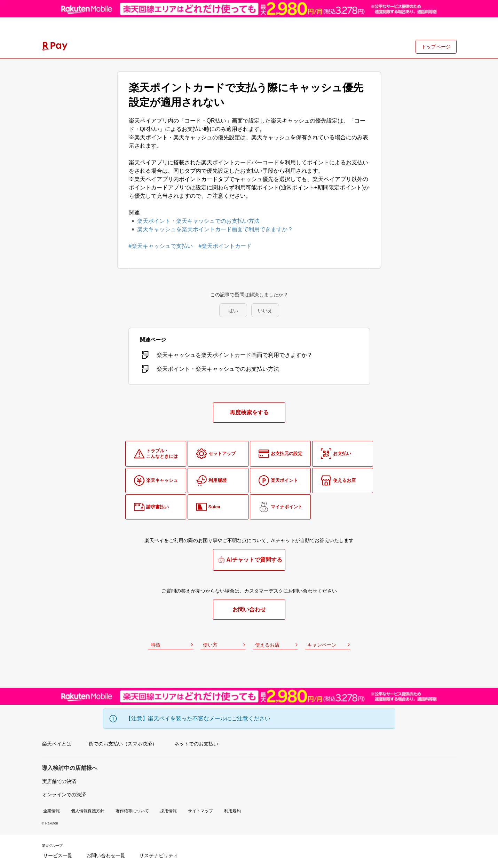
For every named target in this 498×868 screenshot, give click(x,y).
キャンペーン (322, 645)
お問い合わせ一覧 (106, 855)
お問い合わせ (249, 609)
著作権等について (132, 811)
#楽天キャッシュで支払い (161, 246)
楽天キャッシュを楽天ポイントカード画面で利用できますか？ (215, 229)
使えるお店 (267, 645)
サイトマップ (200, 811)
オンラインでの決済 (64, 795)
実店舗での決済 (59, 781)
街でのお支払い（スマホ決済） (123, 744)
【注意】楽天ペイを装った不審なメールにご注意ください (198, 718)
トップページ (436, 47)
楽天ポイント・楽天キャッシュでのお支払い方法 (198, 221)
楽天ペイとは (57, 744)
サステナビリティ (159, 855)
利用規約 (232, 811)
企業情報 (52, 811)
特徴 (156, 645)
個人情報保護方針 (88, 811)
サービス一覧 (58, 855)
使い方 (210, 645)
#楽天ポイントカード (225, 246)
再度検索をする (249, 412)
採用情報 (168, 811)
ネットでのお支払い (196, 744)
